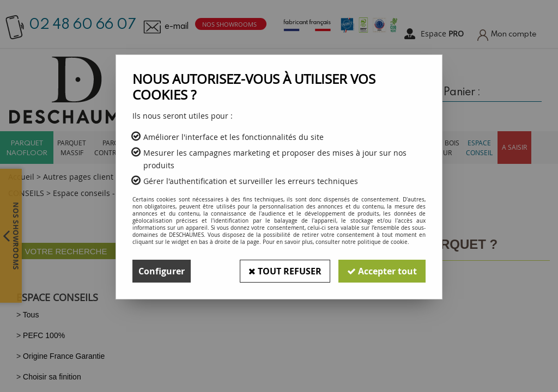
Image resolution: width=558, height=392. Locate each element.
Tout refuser (285, 271)
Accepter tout (382, 271)
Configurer (162, 271)
